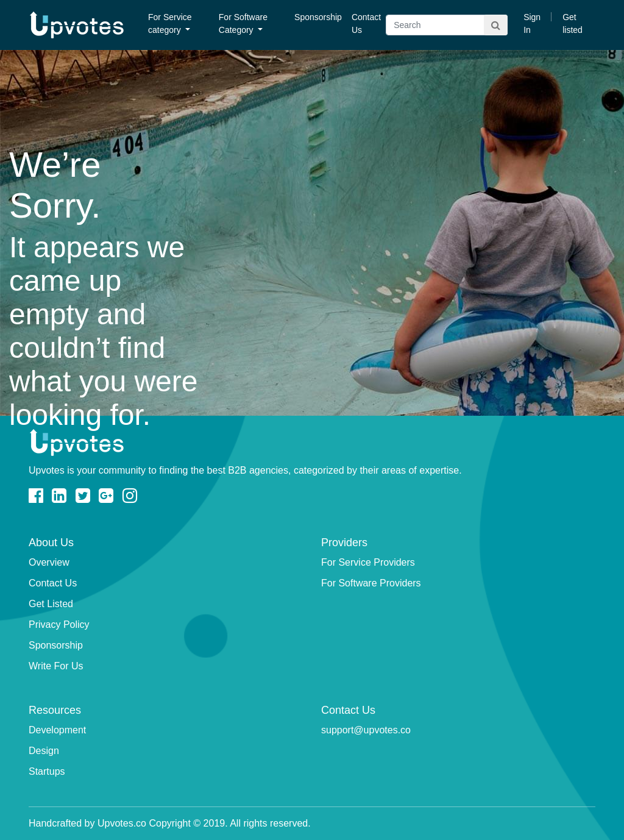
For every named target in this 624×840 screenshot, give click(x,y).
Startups (47, 771)
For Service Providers (368, 562)
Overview (49, 562)
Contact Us (366, 23)
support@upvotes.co (366, 730)
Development (57, 730)
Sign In (532, 23)
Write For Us (56, 666)
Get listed (573, 23)
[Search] (447, 25)
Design (44, 751)
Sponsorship (318, 17)
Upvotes (77, 25)
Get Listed (51, 604)
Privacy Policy (59, 625)
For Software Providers (371, 583)
